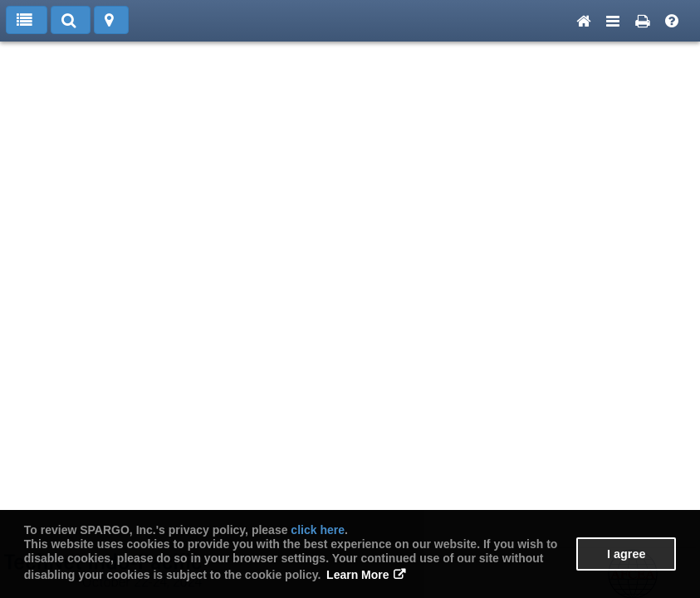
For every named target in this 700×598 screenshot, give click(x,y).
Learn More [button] (357, 575)
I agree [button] (626, 554)
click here (318, 530)
